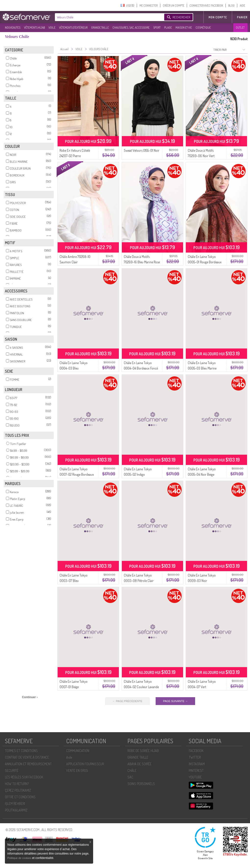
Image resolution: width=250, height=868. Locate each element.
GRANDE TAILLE (100, 28)
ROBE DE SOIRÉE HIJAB (143, 751)
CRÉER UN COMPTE (174, 6)
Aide (69, 757)
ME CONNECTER (149, 6)
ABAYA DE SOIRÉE (139, 764)
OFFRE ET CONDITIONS (20, 797)
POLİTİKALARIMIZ (16, 810)
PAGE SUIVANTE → (175, 701)
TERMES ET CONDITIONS (21, 751)
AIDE (242, 6)
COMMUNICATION (78, 751)
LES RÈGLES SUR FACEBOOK (24, 777)
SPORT (157, 28)
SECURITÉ (12, 770)
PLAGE (168, 28)
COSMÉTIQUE (203, 28)
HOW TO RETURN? (17, 784)
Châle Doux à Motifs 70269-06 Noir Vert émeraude (201, 156)
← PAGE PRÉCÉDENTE (127, 701)
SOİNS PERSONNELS (141, 784)
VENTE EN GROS (77, 770)
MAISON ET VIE (184, 28)
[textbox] (108, 17)
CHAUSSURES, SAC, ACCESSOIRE (131, 28)
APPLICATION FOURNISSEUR (85, 764)
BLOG (231, 6)
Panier (242, 17)
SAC (130, 777)
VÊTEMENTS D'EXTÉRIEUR (73, 28)
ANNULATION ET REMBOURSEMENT (28, 764)
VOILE (52, 28)
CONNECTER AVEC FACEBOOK (206, 6)
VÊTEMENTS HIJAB (34, 28)
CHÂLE (132, 770)
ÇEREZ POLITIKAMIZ (18, 790)
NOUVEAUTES (13, 28)
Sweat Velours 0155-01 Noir (142, 150)
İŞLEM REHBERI (15, 804)
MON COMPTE (218, 17)
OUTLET (240, 28)
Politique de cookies (20, 858)
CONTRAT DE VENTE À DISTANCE (27, 757)
